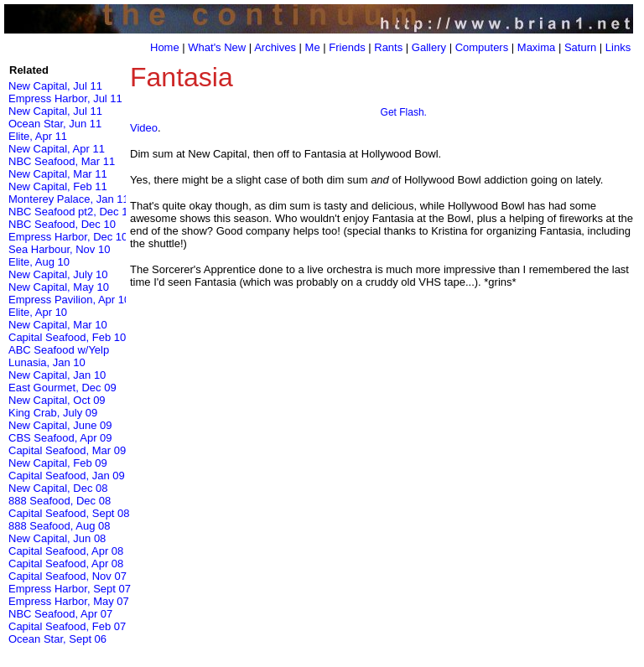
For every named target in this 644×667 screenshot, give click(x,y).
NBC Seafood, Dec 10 (62, 224)
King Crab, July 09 (53, 413)
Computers (482, 47)
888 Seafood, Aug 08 (59, 526)
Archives (275, 47)
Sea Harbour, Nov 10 (59, 249)
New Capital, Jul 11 (55, 86)
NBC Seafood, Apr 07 (60, 614)
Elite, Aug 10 (39, 262)
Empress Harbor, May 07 (69, 601)
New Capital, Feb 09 (58, 463)
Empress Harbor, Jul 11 (65, 98)
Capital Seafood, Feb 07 (67, 626)
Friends (347, 47)
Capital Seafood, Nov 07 (68, 576)
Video (144, 128)
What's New (217, 47)
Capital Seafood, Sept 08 (69, 513)
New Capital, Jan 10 (57, 375)
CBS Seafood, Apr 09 (60, 438)
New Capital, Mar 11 (58, 174)
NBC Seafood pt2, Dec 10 (71, 212)
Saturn (580, 47)
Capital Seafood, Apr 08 (66, 551)
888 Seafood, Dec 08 (60, 501)
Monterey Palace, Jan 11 (69, 199)
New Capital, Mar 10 (58, 325)
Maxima (537, 47)
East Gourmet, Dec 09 (62, 388)
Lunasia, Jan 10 (47, 362)
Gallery (429, 47)
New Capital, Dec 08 (58, 488)
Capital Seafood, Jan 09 (67, 476)
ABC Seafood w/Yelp (59, 350)
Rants (388, 47)
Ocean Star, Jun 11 (55, 124)
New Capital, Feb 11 (58, 186)
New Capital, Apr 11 (57, 149)
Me (313, 47)
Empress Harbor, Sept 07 (70, 589)
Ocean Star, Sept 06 (57, 639)
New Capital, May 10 (59, 287)
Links (618, 47)
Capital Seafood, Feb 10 (67, 337)
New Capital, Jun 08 (57, 538)
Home (165, 47)
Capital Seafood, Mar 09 (67, 450)
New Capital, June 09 (60, 425)
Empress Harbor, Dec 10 (68, 237)
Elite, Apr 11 (38, 136)
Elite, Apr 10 (38, 312)
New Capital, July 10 (58, 274)
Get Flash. (404, 112)
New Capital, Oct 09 (57, 400)
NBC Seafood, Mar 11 (62, 161)
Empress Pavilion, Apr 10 (69, 300)
